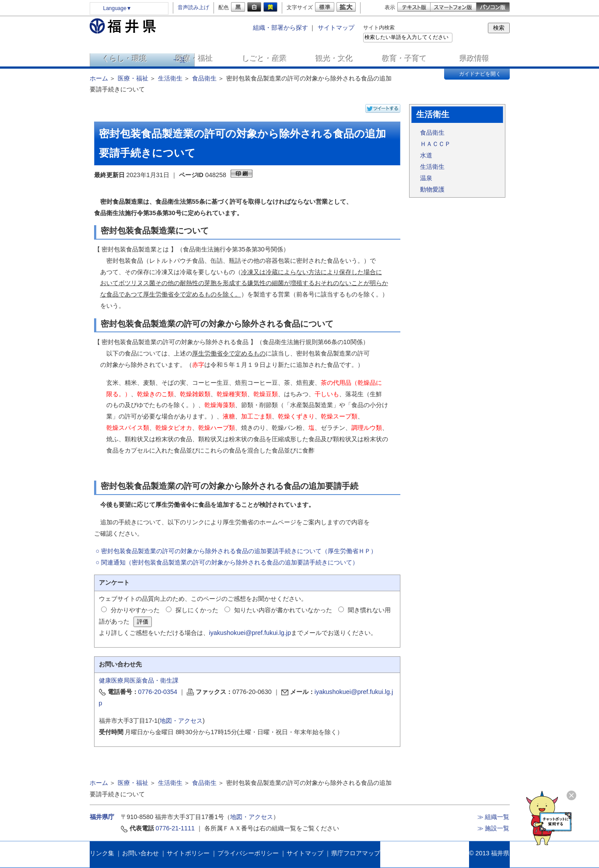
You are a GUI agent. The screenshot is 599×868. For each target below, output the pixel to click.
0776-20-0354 (158, 692)
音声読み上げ (193, 7)
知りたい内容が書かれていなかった (283, 610)
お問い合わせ (140, 853)
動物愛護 (432, 189)
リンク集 (102, 853)
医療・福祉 (194, 59)
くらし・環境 (125, 59)
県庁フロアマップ (356, 853)
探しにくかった (197, 610)
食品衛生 (204, 78)
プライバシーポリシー (248, 853)
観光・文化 (335, 59)
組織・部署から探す (280, 28)
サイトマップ (336, 28)
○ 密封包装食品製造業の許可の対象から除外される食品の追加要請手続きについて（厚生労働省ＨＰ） (236, 551)
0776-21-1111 (175, 828)
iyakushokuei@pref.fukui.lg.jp (250, 633)
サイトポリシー (188, 853)
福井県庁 (102, 817)
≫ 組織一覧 (494, 817)
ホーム (99, 78)
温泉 (426, 178)
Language (117, 8)
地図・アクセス (181, 721)
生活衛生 (170, 78)
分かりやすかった (135, 610)
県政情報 (475, 59)
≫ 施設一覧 (494, 828)
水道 (426, 155)
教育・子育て (405, 59)
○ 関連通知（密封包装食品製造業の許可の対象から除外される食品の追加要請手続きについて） (227, 562)
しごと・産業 (265, 59)
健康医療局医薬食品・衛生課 (139, 680)
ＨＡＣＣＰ (435, 144)
